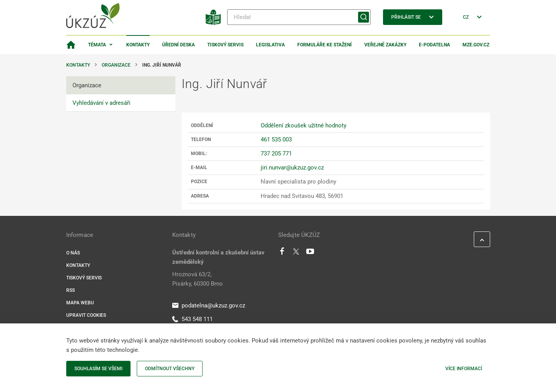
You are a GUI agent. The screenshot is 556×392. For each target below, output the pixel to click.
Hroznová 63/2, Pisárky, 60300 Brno (198, 279)
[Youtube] (310, 253)
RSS (71, 290)
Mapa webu (80, 303)
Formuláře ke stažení (325, 45)
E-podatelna (434, 45)
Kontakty (138, 45)
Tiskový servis (225, 45)
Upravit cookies (86, 315)
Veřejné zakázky (385, 45)
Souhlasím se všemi (98, 369)
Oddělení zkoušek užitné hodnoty (304, 125)
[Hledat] (299, 17)
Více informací (464, 369)
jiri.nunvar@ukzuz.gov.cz (292, 168)
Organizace (116, 65)
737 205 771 (276, 154)
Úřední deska (178, 45)
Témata (97, 45)
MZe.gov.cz (476, 45)
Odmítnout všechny (170, 369)
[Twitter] (296, 253)
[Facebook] (282, 253)
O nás (73, 253)
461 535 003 (276, 139)
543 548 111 (192, 319)
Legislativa (270, 45)
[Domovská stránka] (71, 45)
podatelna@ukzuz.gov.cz (209, 305)
